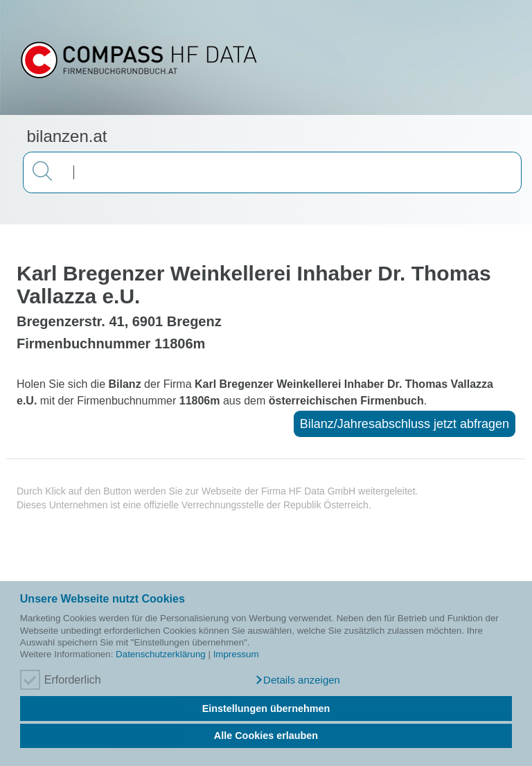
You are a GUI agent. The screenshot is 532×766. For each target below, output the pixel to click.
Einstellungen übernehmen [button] (266, 709)
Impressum (236, 654)
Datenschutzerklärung (161, 654)
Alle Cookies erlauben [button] (266, 736)
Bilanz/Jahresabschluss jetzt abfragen (405, 424)
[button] (297, 680)
